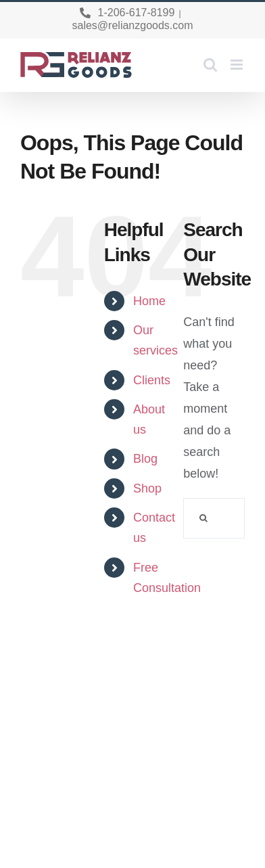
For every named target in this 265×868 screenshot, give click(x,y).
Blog (145, 459)
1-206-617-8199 (137, 13)
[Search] (203, 518)
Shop (147, 488)
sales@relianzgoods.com (133, 25)
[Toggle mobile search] (210, 65)
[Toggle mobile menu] (238, 65)
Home (149, 301)
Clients (152, 380)
